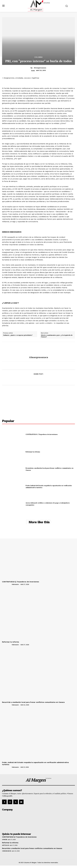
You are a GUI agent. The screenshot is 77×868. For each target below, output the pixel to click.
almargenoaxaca (40, 68)
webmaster (15, 584)
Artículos (5, 845)
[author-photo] (7, 584)
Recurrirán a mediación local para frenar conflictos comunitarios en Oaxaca (33, 702)
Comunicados (7, 851)
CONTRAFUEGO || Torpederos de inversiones (42, 434)
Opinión (5, 840)
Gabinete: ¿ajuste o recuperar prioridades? (18, 335)
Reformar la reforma (33, 452)
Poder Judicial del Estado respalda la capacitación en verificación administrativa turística (49, 487)
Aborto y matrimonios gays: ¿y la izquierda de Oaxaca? (57, 336)
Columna (38, 57)
